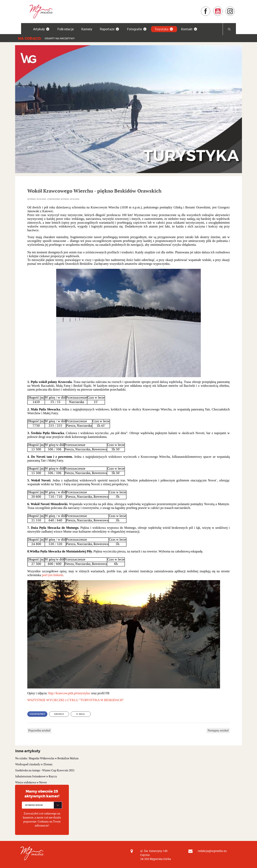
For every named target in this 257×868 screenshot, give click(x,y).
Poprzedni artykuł (39, 730)
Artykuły (41, 29)
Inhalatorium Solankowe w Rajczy (36, 776)
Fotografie (137, 29)
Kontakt (189, 29)
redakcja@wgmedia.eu (212, 851)
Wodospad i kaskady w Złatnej (34, 764)
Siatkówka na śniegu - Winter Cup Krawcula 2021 (45, 770)
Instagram (235, 8)
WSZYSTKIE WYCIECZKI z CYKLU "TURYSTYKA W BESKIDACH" (76, 700)
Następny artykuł (218, 730)
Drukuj (59, 714)
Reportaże (110, 29)
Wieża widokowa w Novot (31, 782)
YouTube (223, 8)
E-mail (81, 714)
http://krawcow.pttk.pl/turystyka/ (69, 693)
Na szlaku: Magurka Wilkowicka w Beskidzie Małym (47, 758)
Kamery (87, 29)
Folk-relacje (66, 29)
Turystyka (164, 29)
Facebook (211, 8)
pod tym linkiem (52, 575)
